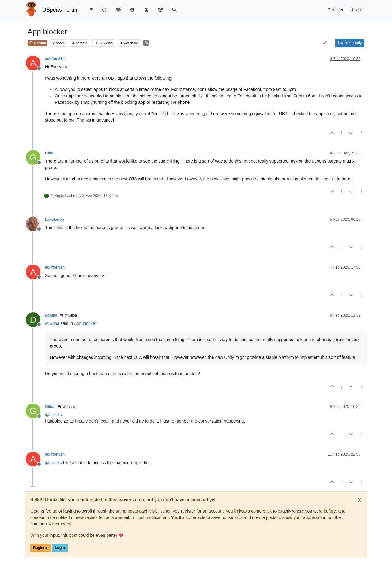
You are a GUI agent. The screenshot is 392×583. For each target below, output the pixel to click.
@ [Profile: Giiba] (52, 323)
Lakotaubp (55, 220)
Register (41, 548)
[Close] (360, 500)
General (38, 43)
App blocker (85, 323)
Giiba (50, 153)
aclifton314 (55, 59)
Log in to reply (350, 43)
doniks (51, 315)
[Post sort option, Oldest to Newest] (325, 43)
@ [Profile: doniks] (53, 415)
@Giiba (68, 315)
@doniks (67, 407)
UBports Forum (61, 10)
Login (60, 548)
